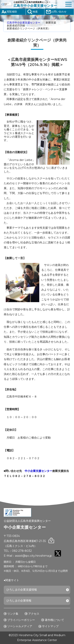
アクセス (34, 614)
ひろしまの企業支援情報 (22, 590)
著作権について (54, 620)
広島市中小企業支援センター (24, 23)
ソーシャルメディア (20, 626)
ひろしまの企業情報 (19, 601)
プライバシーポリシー (21, 620)
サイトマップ (50, 626)
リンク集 (13, 614)
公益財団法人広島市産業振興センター (38, 4)
